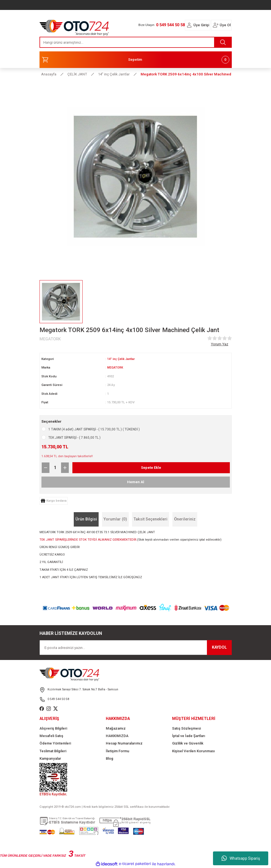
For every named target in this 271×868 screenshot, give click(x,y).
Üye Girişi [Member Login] (201, 25)
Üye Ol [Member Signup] (225, 25)
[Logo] (74, 26)
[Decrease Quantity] (46, 468)
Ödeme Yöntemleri (55, 743)
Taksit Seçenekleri (151, 519)
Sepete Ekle (151, 468)
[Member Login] (189, 25)
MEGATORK (115, 367)
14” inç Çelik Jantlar (122, 359)
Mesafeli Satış (51, 736)
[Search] (136, 42)
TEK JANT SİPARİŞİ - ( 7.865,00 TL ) (74, 438)
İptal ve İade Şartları (189, 736)
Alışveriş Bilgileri (53, 728)
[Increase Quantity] (65, 468)
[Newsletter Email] (136, 648)
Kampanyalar (50, 758)
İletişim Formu (118, 751)
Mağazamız (116, 728)
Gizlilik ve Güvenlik (188, 743)
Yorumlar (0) (115, 519)
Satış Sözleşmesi (186, 728)
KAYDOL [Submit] (219, 647)
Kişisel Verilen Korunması (194, 751)
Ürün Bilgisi (86, 519)
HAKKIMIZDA (117, 736)
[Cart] (136, 60)
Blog (110, 758)
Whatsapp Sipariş (241, 858)
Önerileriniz (185, 519)
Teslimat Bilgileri (53, 751)
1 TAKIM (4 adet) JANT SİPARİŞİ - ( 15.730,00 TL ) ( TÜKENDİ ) (94, 429)
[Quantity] (55, 468)
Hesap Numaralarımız (124, 743)
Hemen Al (135, 482)
